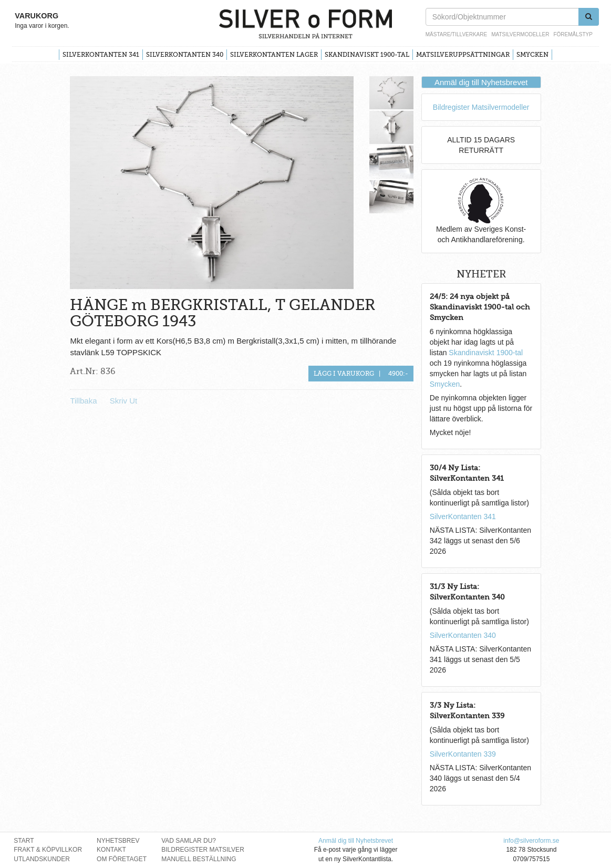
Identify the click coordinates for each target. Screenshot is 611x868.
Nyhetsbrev (118, 841)
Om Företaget (122, 859)
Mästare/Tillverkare (456, 34)
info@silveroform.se (531, 841)
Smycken (532, 55)
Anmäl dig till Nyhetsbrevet (481, 82)
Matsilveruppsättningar (463, 55)
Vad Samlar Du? (189, 841)
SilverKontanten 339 (463, 754)
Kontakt (111, 850)
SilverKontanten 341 (101, 55)
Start (24, 841)
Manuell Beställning (199, 859)
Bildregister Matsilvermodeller (481, 107)
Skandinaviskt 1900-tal (367, 55)
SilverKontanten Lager (274, 55)
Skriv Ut (124, 401)
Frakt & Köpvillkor (48, 850)
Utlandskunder (42, 859)
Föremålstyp (573, 34)
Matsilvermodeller (520, 34)
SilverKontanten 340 (185, 55)
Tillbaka (83, 401)
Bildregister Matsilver (203, 850)
